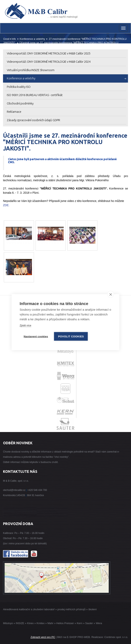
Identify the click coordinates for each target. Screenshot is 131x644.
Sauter (89, 623)
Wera (99, 623)
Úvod (6, 39)
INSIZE (20, 623)
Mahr (50, 623)
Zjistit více (26, 325)
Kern (79, 623)
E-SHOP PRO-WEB (78, 637)
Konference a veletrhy (32, 39)
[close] (111, 294)
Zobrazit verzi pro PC (43, 637)
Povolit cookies (71, 336)
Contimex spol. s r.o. (116, 637)
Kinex (30, 623)
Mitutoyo (8, 623)
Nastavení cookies (36, 336)
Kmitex (41, 623)
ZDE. (6, 205)
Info (14, 39)
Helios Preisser (65, 623)
